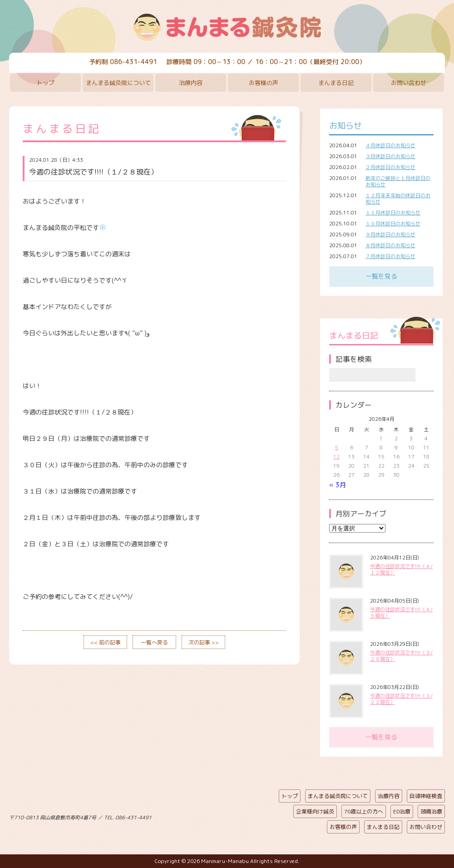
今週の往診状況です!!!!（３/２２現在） (401, 699)
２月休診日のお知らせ (390, 167)
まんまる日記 (336, 83)
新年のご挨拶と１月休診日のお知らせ (398, 181)
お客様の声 (264, 83)
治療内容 (191, 83)
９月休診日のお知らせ (390, 234)
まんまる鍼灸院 (227, 27)
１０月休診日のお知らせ (393, 224)
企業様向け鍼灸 (315, 811)
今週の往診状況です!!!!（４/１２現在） (401, 569)
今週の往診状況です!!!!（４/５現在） (401, 613)
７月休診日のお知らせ (390, 256)
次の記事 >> (204, 642)
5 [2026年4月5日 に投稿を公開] (337, 448)
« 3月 (338, 485)
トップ (46, 83)
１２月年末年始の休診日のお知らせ (398, 199)
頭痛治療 (431, 811)
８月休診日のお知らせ (390, 245)
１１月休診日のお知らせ (393, 213)
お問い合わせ (409, 83)
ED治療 (402, 811)
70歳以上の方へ (364, 811)
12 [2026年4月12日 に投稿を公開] (336, 457)
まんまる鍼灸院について (118, 83)
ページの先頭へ (220, 816)
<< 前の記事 (106, 642)
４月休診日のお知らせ (390, 145)
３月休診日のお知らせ (390, 156)
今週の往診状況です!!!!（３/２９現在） (401, 656)
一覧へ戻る (154, 642)
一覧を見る (381, 276)
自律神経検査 (426, 796)
